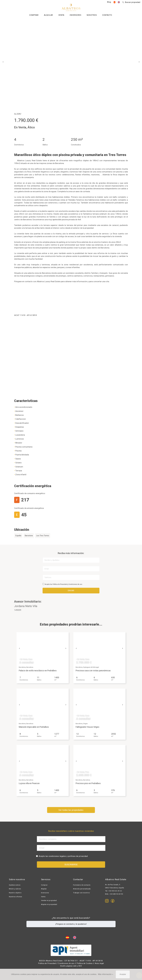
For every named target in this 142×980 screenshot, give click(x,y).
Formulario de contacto (82, 885)
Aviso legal (99, 963)
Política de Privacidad (60, 584)
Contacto (107, 15)
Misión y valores (15, 889)
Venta (61, 15)
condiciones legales (57, 856)
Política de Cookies (85, 963)
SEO (80, 966)
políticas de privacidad (78, 856)
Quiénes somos (15, 885)
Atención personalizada (82, 889)
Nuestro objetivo (15, 893)
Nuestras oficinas (15, 897)
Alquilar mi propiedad (49, 904)
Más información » (106, 974)
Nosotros (92, 15)
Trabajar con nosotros (81, 893)
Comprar (34, 15)
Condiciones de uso (75, 584)
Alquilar (48, 15)
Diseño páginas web (68, 966)
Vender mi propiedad (49, 901)
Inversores (75, 15)
